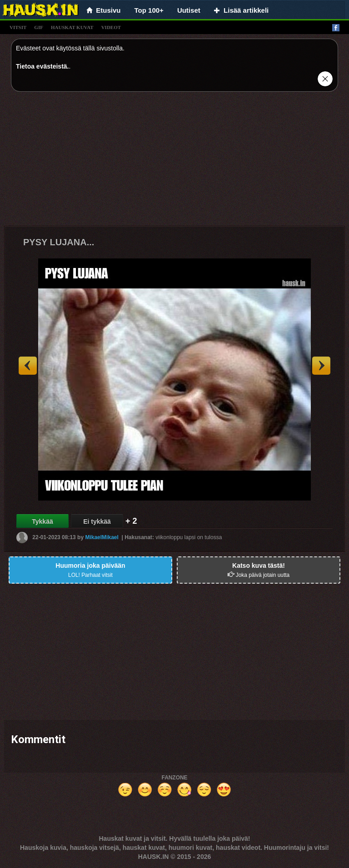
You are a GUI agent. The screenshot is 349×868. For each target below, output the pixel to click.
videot (111, 27)
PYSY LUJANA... (59, 242)
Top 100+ (149, 10)
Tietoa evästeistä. (42, 66)
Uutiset (189, 10)
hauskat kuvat (72, 27)
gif (39, 27)
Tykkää (42, 521)
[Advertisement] (174, 162)
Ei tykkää (97, 521)
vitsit (18, 27)
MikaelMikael (102, 537)
